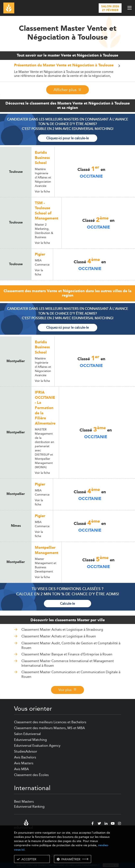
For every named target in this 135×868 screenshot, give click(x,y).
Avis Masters (24, 763)
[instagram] (119, 824)
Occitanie (91, 176)
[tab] (68, 71)
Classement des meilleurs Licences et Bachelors (50, 722)
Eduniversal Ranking (29, 807)
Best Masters (24, 801)
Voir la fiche (42, 191)
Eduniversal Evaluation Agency (37, 746)
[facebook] (93, 824)
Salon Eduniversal (27, 734)
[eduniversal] (23, 824)
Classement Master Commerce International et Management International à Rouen (68, 663)
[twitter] (99, 824)
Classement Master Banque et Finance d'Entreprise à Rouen (67, 654)
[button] (68, 67)
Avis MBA (21, 769)
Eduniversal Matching (30, 740)
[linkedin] (106, 824)
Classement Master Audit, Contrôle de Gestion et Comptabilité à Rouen (71, 645)
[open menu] (130, 8)
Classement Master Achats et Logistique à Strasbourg (62, 630)
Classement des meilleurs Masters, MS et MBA (49, 728)
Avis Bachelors (25, 757)
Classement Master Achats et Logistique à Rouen (59, 636)
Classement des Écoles (31, 775)
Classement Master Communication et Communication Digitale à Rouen (71, 674)
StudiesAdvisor (26, 751)
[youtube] (113, 824)
